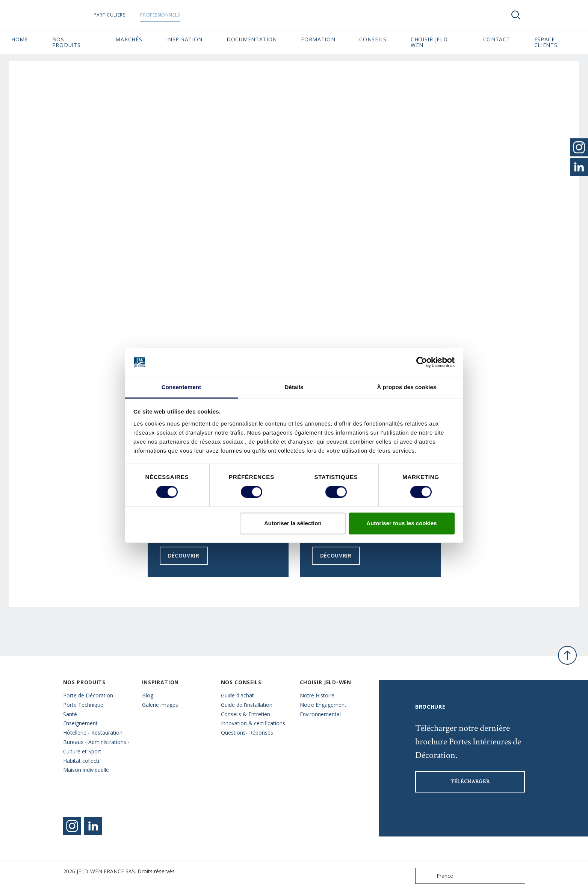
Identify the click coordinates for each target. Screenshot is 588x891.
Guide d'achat (237, 695)
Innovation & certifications (253, 723)
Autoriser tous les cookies (402, 523)
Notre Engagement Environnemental (323, 709)
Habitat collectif (82, 761)
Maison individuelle (86, 770)
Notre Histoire (317, 695)
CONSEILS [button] (373, 39)
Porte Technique (83, 705)
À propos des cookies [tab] (407, 387)
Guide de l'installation (247, 705)
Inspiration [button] (184, 39)
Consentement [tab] (181, 387)
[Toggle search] (516, 15)
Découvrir (184, 555)
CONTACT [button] (497, 39)
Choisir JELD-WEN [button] (430, 42)
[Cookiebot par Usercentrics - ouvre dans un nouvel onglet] (422, 362)
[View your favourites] (538, 15)
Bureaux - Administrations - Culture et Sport (96, 747)
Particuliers (128, 15)
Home (20, 39)
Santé (70, 714)
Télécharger (470, 782)
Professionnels (179, 15)
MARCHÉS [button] (129, 39)
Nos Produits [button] (67, 42)
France (436, 876)
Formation (318, 39)
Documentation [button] (252, 39)
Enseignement (80, 723)
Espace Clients (556, 42)
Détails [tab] (294, 387)
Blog (148, 695)
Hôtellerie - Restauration (93, 733)
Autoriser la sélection (293, 523)
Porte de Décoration (88, 695)
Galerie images (160, 705)
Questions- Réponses (247, 733)
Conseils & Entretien (246, 714)
